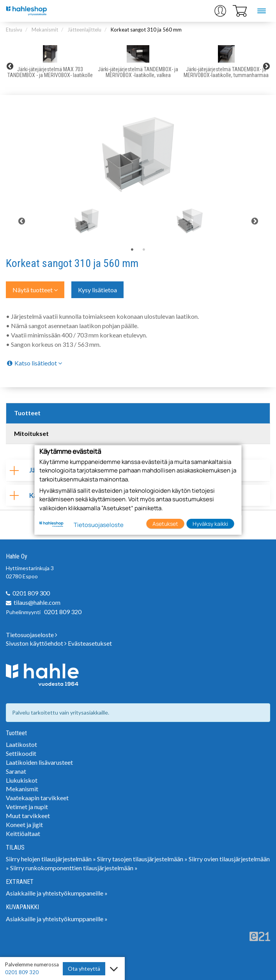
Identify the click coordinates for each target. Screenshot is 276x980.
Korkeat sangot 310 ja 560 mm (146, 30)
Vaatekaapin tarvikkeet (37, 798)
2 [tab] (144, 250)
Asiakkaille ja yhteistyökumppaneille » (57, 893)
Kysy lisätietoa (97, 290)
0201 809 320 (63, 612)
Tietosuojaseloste (32, 635)
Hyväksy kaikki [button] (210, 524)
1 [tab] (132, 250)
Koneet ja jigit (24, 825)
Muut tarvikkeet (28, 816)
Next (266, 66)
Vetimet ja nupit (27, 807)
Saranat (16, 771)
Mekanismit (45, 30)
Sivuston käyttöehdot (36, 643)
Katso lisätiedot (34, 363)
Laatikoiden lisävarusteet (39, 762)
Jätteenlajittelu (84, 30)
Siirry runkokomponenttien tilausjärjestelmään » (74, 868)
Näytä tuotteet (35, 290)
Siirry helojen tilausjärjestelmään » (51, 859)
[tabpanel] (87, 221)
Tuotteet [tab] (27, 413)
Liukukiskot (22, 780)
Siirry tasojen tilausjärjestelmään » (142, 859)
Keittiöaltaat (23, 833)
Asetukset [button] (165, 524)
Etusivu (14, 30)
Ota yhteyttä (84, 969)
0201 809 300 (31, 593)
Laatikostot (21, 744)
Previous (10, 66)
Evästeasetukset (90, 643)
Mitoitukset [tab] (31, 433)
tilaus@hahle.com (37, 602)
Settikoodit (21, 753)
